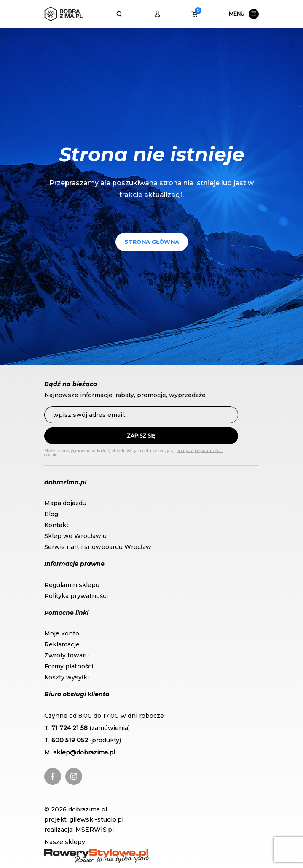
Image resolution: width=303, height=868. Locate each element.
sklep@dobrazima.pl (84, 752)
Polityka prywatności (76, 596)
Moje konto (62, 633)
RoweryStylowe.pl (72, 853)
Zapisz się (141, 436)
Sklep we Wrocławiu (75, 536)
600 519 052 (70, 740)
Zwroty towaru (67, 655)
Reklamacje (62, 644)
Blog (51, 514)
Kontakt (56, 525)
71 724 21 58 (70, 728)
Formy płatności (69, 666)
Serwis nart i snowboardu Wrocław (98, 547)
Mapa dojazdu (65, 503)
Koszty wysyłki (67, 677)
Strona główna (152, 242)
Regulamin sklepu (72, 585)
